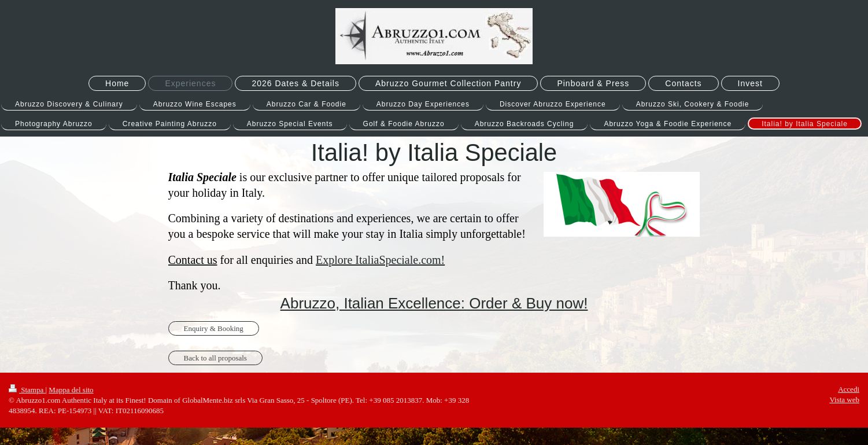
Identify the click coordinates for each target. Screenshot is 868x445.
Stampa (27, 390)
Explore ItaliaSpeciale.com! (380, 260)
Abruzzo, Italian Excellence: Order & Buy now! (434, 303)
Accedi (849, 389)
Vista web (844, 400)
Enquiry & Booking (214, 328)
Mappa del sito (71, 390)
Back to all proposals (215, 358)
